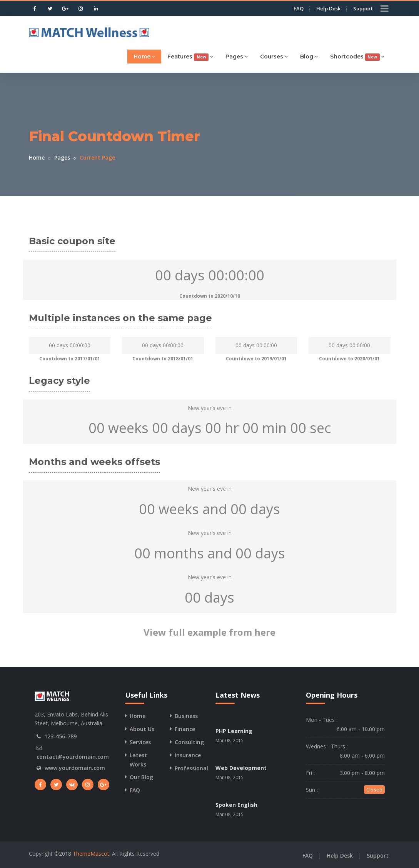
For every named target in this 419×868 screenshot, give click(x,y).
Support (363, 8)
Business (186, 716)
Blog (309, 56)
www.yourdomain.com (75, 768)
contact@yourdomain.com (73, 757)
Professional (191, 768)
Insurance (188, 755)
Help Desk (328, 8)
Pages (237, 56)
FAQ (299, 8)
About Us (142, 729)
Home (144, 56)
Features (190, 57)
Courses (274, 56)
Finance (185, 729)
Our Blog (141, 777)
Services (140, 742)
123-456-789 (60, 736)
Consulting (189, 742)
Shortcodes (357, 57)
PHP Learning (234, 731)
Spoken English (236, 805)
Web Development (241, 768)
